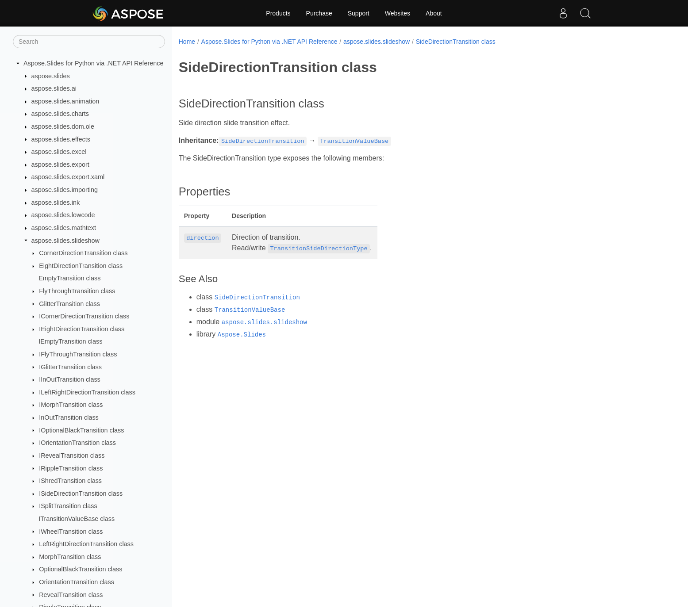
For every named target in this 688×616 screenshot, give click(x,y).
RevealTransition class (71, 595)
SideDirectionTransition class (456, 42)
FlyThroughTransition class (77, 291)
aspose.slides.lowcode (63, 215)
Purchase (319, 13)
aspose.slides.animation (65, 101)
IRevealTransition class (72, 455)
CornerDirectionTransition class (83, 253)
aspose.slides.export (60, 165)
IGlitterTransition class (70, 367)
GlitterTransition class (69, 304)
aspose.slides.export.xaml (68, 177)
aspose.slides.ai (54, 88)
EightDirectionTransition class (81, 266)
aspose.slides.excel (59, 152)
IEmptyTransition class (70, 341)
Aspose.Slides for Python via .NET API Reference (94, 63)
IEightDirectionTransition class (82, 329)
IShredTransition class (70, 481)
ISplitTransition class (68, 506)
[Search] (89, 42)
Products (278, 13)
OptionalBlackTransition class (81, 569)
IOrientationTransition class (77, 443)
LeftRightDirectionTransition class (86, 544)
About (434, 13)
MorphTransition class (70, 557)
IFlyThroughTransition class (78, 354)
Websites (398, 13)
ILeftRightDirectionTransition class (87, 392)
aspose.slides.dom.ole (63, 126)
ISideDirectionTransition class (81, 494)
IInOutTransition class (70, 379)
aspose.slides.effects (61, 139)
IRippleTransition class (71, 468)
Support (359, 13)
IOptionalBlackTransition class (81, 430)
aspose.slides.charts (60, 114)
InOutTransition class (69, 417)
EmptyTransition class (69, 278)
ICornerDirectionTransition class (84, 316)
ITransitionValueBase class (77, 519)
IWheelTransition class (71, 532)
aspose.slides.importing (65, 190)
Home (187, 42)
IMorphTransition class (71, 405)
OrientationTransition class (77, 582)
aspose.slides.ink (56, 203)
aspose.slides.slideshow (65, 241)
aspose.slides (51, 76)
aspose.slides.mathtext (64, 228)
